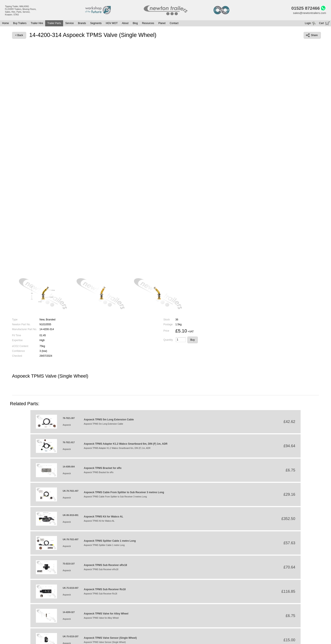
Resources (148, 24)
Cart (321, 24)
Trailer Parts (54, 24)
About (125, 24)
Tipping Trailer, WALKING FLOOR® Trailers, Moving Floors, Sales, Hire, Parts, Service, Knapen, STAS (21, 11)
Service (69, 24)
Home (5, 24)
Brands (82, 24)
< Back (19, 36)
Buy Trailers (20, 24)
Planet (162, 24)
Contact (174, 24)
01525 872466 (304, 8)
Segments (96, 24)
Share (312, 36)
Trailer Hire (37, 24)
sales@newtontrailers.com (309, 14)
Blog (135, 24)
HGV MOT (112, 24)
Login (308, 24)
